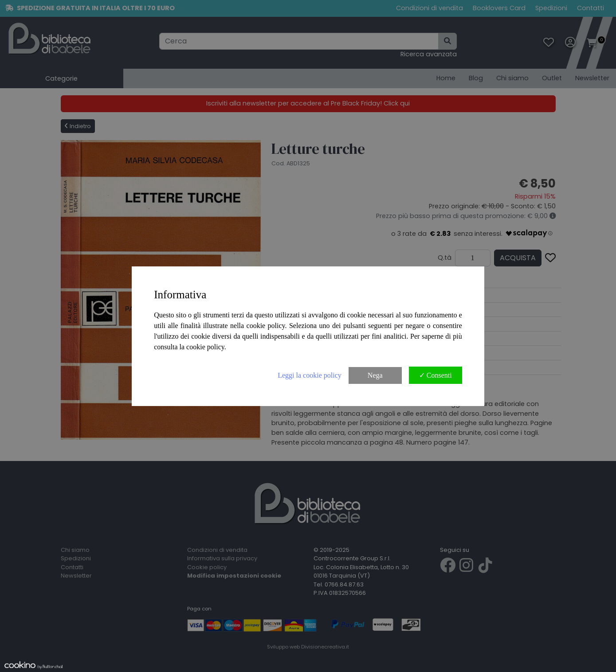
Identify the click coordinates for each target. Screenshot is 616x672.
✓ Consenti (436, 375)
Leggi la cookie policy (310, 375)
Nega (375, 375)
